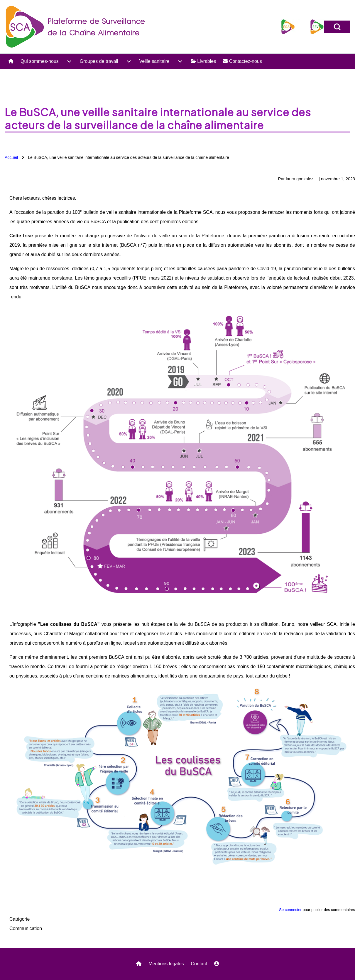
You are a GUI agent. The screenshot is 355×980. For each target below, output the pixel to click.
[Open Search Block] (337, 27)
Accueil (11, 157)
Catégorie (20, 919)
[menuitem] (11, 61)
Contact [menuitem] (199, 964)
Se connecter (290, 910)
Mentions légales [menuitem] (166, 964)
